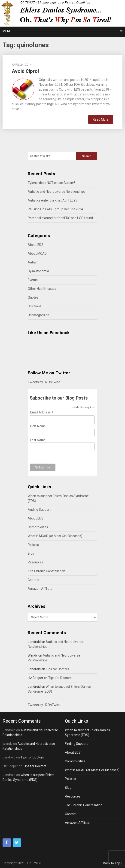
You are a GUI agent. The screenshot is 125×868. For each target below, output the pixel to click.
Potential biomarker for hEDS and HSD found (60, 218)
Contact (34, 580)
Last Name (38, 440)
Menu (7, 31)
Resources (35, 562)
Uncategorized (38, 315)
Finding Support (39, 510)
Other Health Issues (42, 289)
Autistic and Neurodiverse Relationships (57, 192)
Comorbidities (38, 527)
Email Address (42, 412)
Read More (101, 119)
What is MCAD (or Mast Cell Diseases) (55, 536)
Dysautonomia (38, 271)
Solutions (35, 306)
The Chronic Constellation (46, 571)
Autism (33, 262)
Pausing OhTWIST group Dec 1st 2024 (55, 209)
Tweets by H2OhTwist (44, 382)
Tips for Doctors (57, 669)
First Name (38, 426)
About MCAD (37, 254)
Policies (33, 545)
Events (33, 280)
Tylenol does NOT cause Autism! (51, 183)
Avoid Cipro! (25, 71)
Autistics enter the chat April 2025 (52, 200)
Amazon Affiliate (40, 589)
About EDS (36, 245)
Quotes (33, 297)
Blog (31, 553)
